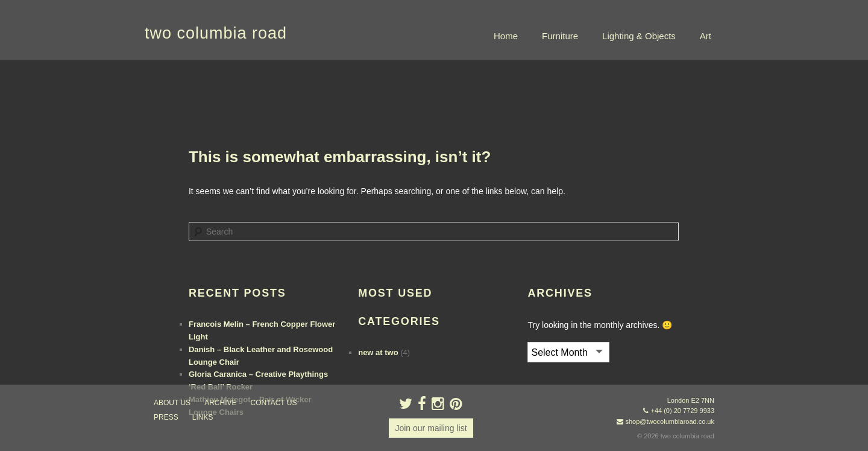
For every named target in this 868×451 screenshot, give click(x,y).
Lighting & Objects (639, 36)
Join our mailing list (431, 428)
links (203, 417)
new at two (378, 352)
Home (506, 36)
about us (172, 403)
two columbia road (216, 33)
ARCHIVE (220, 403)
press (166, 417)
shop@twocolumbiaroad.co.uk (670, 421)
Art (706, 36)
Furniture (560, 36)
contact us (274, 403)
